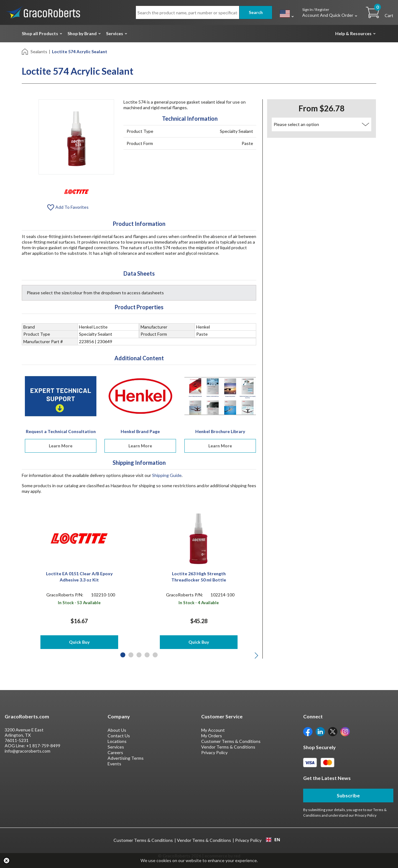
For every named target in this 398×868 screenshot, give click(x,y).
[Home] (25, 51)
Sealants (39, 51)
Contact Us (119, 736)
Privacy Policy (214, 752)
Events (114, 764)
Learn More (61, 446)
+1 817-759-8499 (43, 746)
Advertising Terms (126, 758)
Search (256, 12)
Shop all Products (40, 33)
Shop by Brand (82, 33)
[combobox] (273, 840)
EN (273, 840)
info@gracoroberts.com (28, 751)
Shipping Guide (167, 475)
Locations (117, 741)
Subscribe (348, 795)
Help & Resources (353, 33)
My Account (213, 730)
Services (115, 33)
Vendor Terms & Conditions (228, 747)
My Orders (212, 736)
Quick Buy (79, 642)
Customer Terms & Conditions (231, 741)
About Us (117, 730)
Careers (115, 752)
